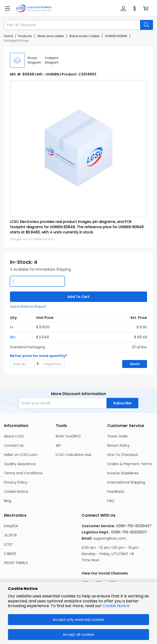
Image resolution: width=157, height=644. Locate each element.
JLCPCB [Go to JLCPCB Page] (10, 535)
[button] (123, 8)
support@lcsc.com (110, 538)
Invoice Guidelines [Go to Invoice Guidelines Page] (123, 473)
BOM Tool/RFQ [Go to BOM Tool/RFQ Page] (68, 436)
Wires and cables (51, 36)
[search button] (147, 25)
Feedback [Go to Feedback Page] (116, 492)
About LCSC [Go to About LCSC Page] (14, 436)
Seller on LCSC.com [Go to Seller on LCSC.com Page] (21, 455)
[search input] (73, 25)
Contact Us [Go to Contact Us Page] (14, 445)
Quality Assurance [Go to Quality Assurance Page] (20, 464)
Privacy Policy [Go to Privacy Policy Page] (16, 482)
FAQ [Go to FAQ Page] (111, 501)
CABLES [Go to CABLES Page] (10, 554)
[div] (35, 60)
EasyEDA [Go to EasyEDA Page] (11, 526)
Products (25, 36)
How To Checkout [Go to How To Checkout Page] (123, 455)
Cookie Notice (116, 606)
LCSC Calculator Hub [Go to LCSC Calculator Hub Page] (74, 455)
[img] (17, 60)
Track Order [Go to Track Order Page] (118, 436)
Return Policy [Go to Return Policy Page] (118, 445)
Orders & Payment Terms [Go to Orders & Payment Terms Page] (130, 464)
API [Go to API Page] (58, 445)
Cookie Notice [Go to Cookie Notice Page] (16, 492)
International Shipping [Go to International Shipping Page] (126, 482)
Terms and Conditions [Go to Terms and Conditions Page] (23, 473)
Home (8, 36)
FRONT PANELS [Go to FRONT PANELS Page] (16, 563)
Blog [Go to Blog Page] (8, 501)
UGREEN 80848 (116, 36)
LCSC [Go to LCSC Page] (8, 544)
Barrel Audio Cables (84, 36)
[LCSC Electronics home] (34, 8)
